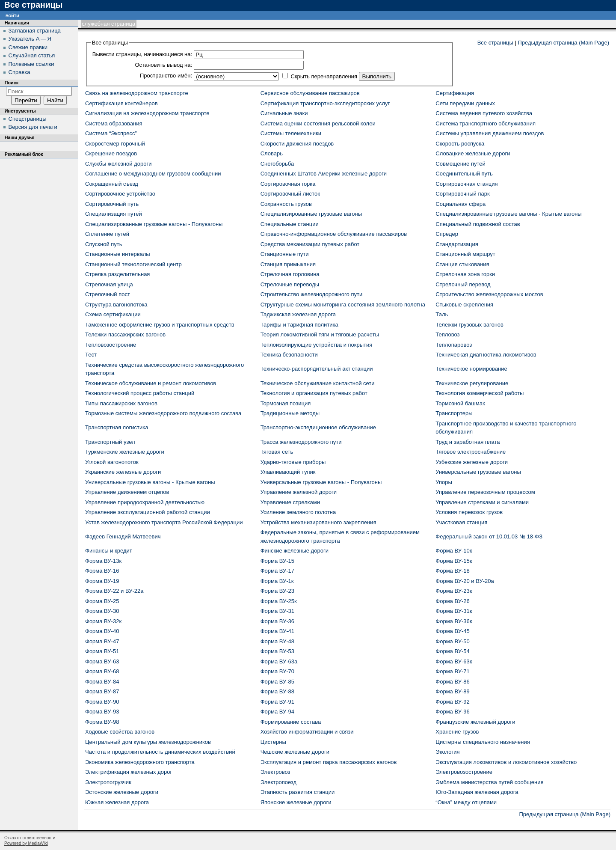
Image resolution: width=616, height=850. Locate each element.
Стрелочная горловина (290, 274)
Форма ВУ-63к (454, 661)
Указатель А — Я (30, 39)
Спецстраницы (28, 119)
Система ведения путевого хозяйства (484, 113)
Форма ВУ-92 (452, 702)
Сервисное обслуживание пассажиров (310, 93)
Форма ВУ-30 (102, 611)
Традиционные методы (290, 413)
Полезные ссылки (31, 64)
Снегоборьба (277, 164)
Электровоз (275, 772)
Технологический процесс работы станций (140, 393)
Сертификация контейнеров (121, 103)
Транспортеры (454, 413)
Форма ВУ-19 (102, 581)
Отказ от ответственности (30, 838)
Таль (442, 314)
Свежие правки (28, 47)
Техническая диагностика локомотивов (486, 355)
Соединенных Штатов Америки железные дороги (324, 174)
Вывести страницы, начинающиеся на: (142, 54)
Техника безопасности (289, 355)
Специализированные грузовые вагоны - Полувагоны (154, 224)
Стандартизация (457, 244)
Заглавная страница (35, 31)
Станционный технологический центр (133, 264)
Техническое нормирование (471, 369)
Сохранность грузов (286, 204)
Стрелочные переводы (290, 284)
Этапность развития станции (298, 792)
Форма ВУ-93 (102, 712)
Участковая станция (461, 522)
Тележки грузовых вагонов (469, 325)
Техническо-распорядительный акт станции (317, 369)
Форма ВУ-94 (277, 712)
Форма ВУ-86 (452, 682)
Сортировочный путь (112, 204)
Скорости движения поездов (297, 144)
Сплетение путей (107, 234)
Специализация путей (114, 214)
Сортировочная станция (466, 184)
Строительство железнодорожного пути (311, 294)
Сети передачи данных (465, 103)
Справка (19, 72)
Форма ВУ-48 (277, 641)
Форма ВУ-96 (452, 712)
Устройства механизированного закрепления (318, 522)
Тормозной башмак (460, 403)
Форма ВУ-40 (102, 631)
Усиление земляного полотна (298, 512)
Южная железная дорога (117, 802)
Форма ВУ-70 (277, 671)
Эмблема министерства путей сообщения (489, 782)
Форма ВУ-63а (279, 661)
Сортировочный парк (462, 194)
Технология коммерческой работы (480, 393)
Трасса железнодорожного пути (301, 442)
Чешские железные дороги (295, 752)
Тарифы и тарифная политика (299, 325)
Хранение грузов (457, 732)
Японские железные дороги (296, 802)
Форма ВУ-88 (277, 691)
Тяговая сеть (277, 452)
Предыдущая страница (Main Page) (563, 43)
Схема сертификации (113, 314)
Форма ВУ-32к (103, 621)
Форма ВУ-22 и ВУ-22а (114, 591)
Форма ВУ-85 (277, 682)
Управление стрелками (290, 502)
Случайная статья (32, 55)
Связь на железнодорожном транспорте (137, 93)
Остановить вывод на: (163, 65)
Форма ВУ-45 (452, 631)
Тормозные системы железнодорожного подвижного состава (163, 413)
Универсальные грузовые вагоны (478, 472)
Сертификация (455, 93)
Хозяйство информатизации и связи (307, 732)
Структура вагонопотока (116, 305)
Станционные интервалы (118, 254)
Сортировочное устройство (120, 194)
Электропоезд (278, 782)
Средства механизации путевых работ (310, 244)
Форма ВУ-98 (102, 722)
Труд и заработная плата (468, 442)
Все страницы (495, 43)
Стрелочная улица (109, 284)
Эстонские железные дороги (122, 792)
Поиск (12, 83)
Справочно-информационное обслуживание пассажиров (334, 234)
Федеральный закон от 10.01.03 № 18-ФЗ (489, 536)
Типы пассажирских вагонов (121, 403)
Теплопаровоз (454, 345)
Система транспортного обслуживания (486, 123)
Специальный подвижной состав (478, 224)
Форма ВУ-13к (103, 561)
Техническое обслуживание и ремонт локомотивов (151, 383)
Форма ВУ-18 (452, 571)
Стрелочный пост (108, 294)
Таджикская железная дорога (298, 314)
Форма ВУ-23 (277, 591)
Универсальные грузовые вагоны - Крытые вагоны (150, 482)
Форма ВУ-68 (102, 671)
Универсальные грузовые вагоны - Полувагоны (321, 482)
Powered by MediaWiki (26, 843)
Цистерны (273, 742)
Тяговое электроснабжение (471, 452)
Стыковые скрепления (464, 305)
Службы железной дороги (118, 164)
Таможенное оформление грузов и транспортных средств (160, 325)
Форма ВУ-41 (277, 631)
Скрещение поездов (111, 153)
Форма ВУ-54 (452, 651)
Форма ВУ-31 (277, 611)
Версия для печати (33, 127)
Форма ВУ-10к (454, 551)
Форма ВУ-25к (279, 601)
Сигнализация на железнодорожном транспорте (147, 113)
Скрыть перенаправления (324, 76)
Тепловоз (447, 334)
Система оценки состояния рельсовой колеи (318, 123)
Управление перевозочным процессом (485, 492)
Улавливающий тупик (288, 472)
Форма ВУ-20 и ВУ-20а (465, 581)
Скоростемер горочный (115, 144)
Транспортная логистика (117, 427)
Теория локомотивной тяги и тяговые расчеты (320, 334)
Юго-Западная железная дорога (477, 792)
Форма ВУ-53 (277, 651)
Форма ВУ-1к (277, 581)
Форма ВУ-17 (277, 571)
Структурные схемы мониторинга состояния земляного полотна (343, 305)
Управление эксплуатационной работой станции (148, 512)
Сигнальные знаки (284, 113)
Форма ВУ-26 (452, 601)
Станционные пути (285, 254)
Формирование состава (291, 722)
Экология (447, 752)
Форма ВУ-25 (102, 601)
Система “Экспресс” (111, 133)
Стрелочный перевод (463, 284)
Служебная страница (108, 24)
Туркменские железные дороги (125, 452)
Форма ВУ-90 (102, 702)
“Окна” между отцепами (466, 802)
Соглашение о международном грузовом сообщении (153, 174)
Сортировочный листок (290, 194)
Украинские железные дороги (123, 472)
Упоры (444, 482)
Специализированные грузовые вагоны (311, 214)
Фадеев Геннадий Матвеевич (123, 536)
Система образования (114, 123)
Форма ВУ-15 (277, 561)
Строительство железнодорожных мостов (489, 294)
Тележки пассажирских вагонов (125, 334)
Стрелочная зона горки (465, 274)
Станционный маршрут (465, 254)
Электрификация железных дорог (129, 772)
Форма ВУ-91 (277, 702)
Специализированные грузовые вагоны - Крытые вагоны (508, 214)
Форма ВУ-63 (102, 661)
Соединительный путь (464, 174)
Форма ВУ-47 (102, 641)
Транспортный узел (110, 442)
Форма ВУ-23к (454, 591)
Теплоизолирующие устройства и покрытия (317, 345)
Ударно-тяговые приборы (293, 462)
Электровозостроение (464, 772)
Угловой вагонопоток (112, 462)
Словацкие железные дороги (473, 153)
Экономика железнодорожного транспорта (140, 762)
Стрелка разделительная (117, 274)
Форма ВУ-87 (102, 691)
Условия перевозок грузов (469, 512)
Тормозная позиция (286, 403)
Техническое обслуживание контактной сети (318, 383)
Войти (12, 15)
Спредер (447, 234)
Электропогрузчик (108, 782)
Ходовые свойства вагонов (120, 732)
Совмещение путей (460, 164)
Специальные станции (290, 224)
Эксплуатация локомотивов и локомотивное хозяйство (506, 762)
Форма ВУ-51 (102, 651)
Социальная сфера (461, 204)
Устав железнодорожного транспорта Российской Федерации (164, 522)
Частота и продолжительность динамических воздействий (160, 752)
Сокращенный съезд (112, 184)
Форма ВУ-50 (452, 641)
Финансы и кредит (109, 551)
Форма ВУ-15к (454, 561)
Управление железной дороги (299, 492)
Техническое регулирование (472, 383)
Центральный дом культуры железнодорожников (148, 742)
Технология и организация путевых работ (314, 393)
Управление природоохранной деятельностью (145, 502)
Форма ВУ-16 (102, 571)
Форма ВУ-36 (277, 621)
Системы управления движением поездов (490, 133)
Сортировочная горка (288, 184)
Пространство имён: (166, 76)
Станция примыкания (288, 264)
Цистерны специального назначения (483, 742)
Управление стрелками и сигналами (482, 502)
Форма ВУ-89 (452, 691)
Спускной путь (104, 244)
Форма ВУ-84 (102, 682)
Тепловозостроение (111, 345)
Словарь (272, 153)
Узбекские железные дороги (472, 462)
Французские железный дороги (475, 722)
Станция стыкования (462, 264)
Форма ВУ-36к (454, 621)
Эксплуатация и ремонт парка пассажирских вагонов (329, 762)
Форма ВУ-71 (452, 671)
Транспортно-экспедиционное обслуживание (318, 427)
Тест (91, 355)
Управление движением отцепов (127, 492)
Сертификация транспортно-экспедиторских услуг (325, 103)
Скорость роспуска (460, 144)
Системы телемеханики (291, 133)
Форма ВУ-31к (454, 611)
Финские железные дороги (295, 551)
